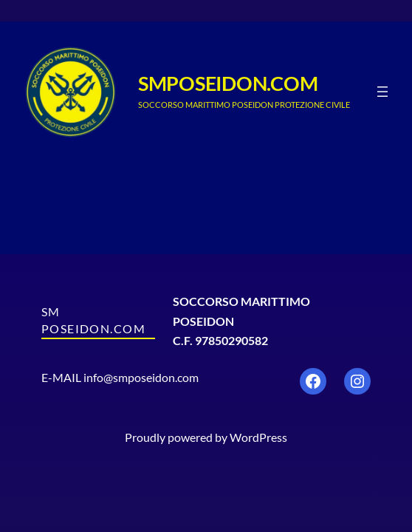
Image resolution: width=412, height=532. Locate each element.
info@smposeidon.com (141, 377)
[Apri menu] (382, 92)
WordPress (258, 437)
